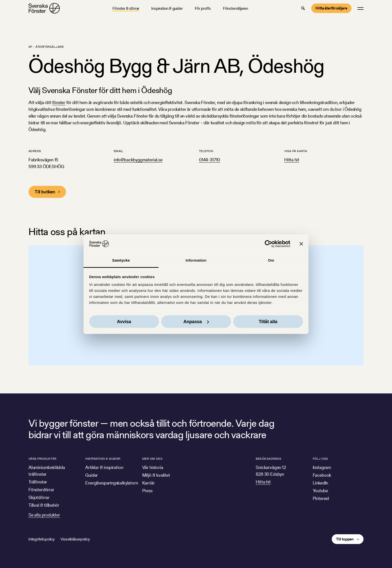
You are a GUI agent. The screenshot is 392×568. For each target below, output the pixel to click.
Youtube (320, 491)
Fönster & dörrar (126, 8)
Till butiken (45, 192)
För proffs (203, 8)
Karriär (148, 483)
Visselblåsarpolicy (75, 539)
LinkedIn (320, 483)
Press (147, 491)
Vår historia (153, 467)
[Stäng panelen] (301, 244)
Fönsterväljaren (235, 8)
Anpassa (196, 322)
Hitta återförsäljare (331, 8)
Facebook (322, 475)
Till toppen (345, 539)
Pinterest (321, 498)
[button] (303, 8)
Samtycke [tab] (121, 260)
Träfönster (38, 482)
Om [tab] (271, 260)
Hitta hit (292, 160)
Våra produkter (42, 459)
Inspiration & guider (167, 8)
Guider (91, 475)
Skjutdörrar (39, 497)
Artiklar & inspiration (104, 467)
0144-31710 (209, 160)
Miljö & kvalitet (156, 475)
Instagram (322, 467)
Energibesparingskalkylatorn (111, 483)
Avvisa (124, 322)
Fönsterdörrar (41, 490)
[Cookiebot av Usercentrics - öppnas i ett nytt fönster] (268, 244)
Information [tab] (196, 260)
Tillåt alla (268, 322)
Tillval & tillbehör (44, 505)
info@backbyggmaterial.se (138, 160)
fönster (59, 102)
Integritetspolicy (41, 539)
